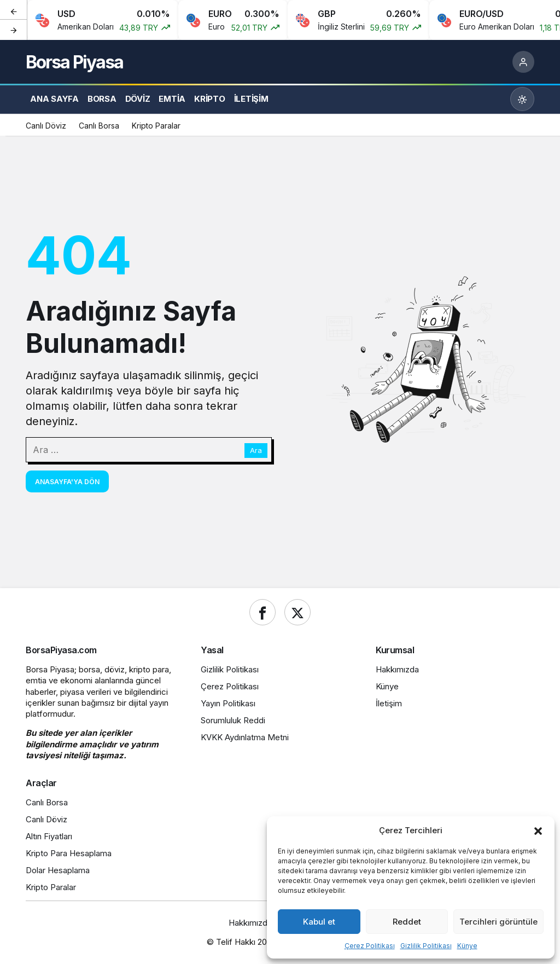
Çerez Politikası (370, 946)
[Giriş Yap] (523, 62)
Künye (467, 946)
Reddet (407, 922)
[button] (538, 830)
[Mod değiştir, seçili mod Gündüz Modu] (522, 99)
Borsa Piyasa (74, 62)
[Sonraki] (14, 30)
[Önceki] (14, 10)
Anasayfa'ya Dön (67, 482)
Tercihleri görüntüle (498, 922)
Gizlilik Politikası (426, 946)
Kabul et (319, 922)
